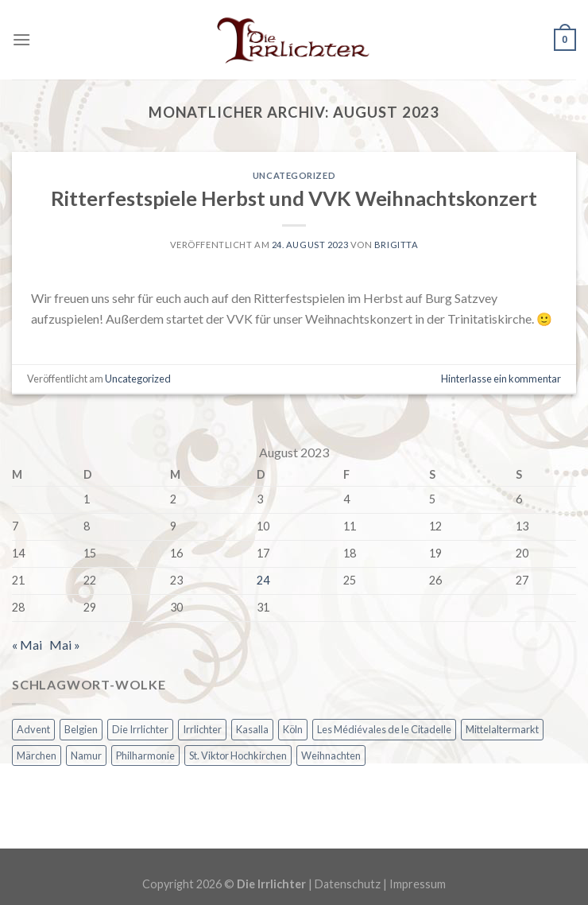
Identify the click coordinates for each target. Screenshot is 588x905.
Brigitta (396, 245)
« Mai (27, 645)
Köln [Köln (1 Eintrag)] (293, 729)
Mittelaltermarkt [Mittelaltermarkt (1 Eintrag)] (502, 729)
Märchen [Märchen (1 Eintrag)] (37, 755)
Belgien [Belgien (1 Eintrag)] (81, 729)
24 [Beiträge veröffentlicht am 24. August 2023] (263, 580)
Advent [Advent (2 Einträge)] (33, 729)
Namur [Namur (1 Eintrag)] (86, 755)
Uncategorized (294, 175)
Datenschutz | (352, 884)
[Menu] (21, 39)
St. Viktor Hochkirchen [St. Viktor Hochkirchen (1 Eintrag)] (238, 755)
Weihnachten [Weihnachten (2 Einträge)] (331, 755)
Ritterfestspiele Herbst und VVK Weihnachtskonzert (294, 198)
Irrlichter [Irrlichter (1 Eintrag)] (202, 729)
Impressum (418, 884)
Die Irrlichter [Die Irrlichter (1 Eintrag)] (140, 729)
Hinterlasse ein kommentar (501, 379)
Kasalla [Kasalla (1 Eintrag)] (252, 729)
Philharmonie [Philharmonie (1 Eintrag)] (145, 755)
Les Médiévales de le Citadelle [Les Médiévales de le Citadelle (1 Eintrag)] (384, 729)
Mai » (65, 645)
